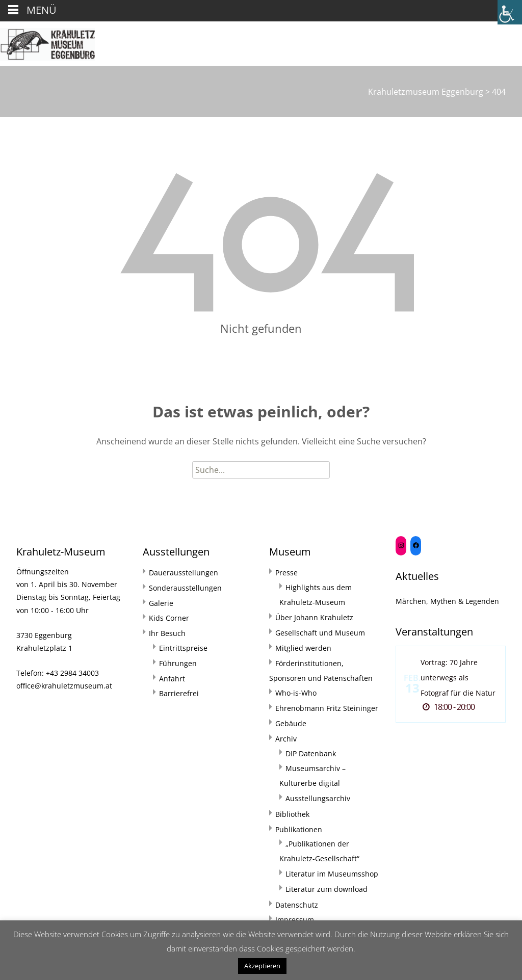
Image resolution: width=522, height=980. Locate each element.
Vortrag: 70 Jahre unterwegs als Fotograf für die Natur (458, 678)
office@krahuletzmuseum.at (64, 686)
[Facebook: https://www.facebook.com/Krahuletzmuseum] (416, 546)
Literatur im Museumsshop (332, 874)
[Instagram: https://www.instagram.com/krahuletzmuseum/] (401, 546)
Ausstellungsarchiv (318, 798)
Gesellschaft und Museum (320, 633)
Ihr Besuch (167, 633)
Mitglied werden (303, 648)
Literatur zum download (327, 889)
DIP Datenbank (311, 753)
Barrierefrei (179, 693)
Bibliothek (292, 814)
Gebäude (291, 723)
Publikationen (299, 829)
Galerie (161, 603)
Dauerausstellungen (184, 573)
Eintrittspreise (183, 648)
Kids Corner (169, 618)
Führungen (178, 663)
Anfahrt (172, 679)
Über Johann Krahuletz (314, 617)
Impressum (295, 920)
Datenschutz (297, 905)
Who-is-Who (296, 693)
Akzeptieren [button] (262, 966)
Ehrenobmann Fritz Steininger (327, 708)
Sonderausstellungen (185, 588)
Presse (286, 573)
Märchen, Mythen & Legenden (447, 601)
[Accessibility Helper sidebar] (510, 12)
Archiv (286, 739)
